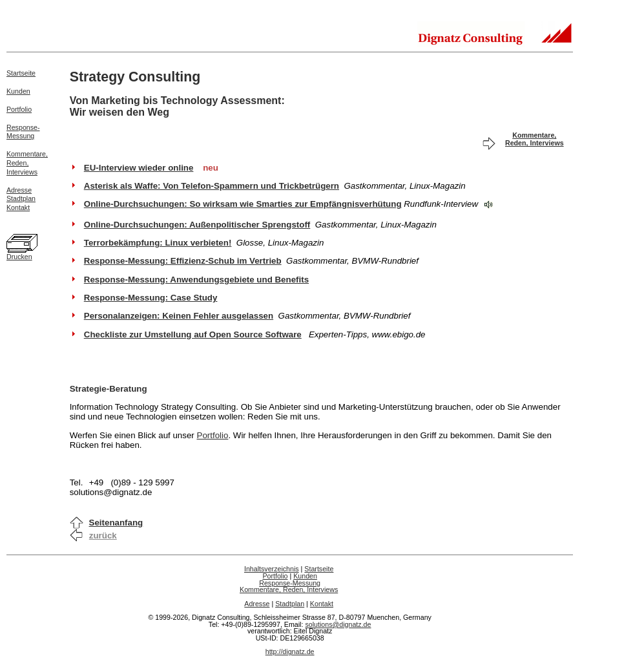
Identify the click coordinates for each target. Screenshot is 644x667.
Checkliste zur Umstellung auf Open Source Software (193, 334)
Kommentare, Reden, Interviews (535, 139)
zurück (103, 535)
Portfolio (19, 109)
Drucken (19, 257)
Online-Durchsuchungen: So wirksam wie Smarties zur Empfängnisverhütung (243, 204)
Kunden (18, 91)
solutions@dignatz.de (338, 624)
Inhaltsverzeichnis (272, 569)
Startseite (21, 73)
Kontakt (18, 207)
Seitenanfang (116, 523)
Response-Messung (23, 132)
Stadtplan (21, 198)
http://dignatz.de (290, 651)
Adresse (19, 190)
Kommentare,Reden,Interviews (27, 163)
